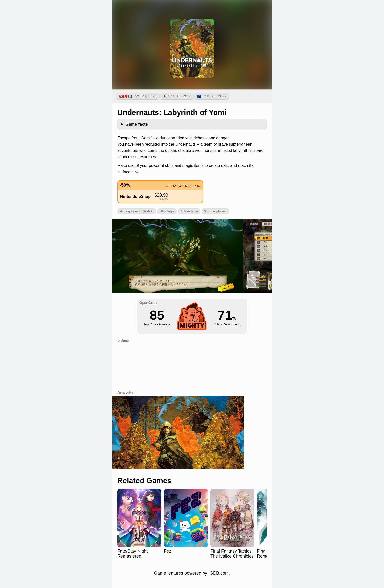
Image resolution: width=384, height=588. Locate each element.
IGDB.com (219, 573)
